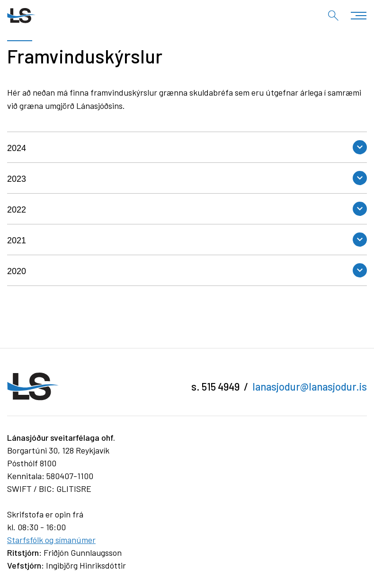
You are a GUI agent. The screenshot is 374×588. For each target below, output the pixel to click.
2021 (17, 241)
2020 (17, 271)
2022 (17, 210)
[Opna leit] (333, 16)
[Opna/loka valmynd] (359, 15)
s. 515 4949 (215, 386)
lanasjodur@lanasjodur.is (310, 386)
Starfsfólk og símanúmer (51, 540)
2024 (17, 148)
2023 (17, 179)
